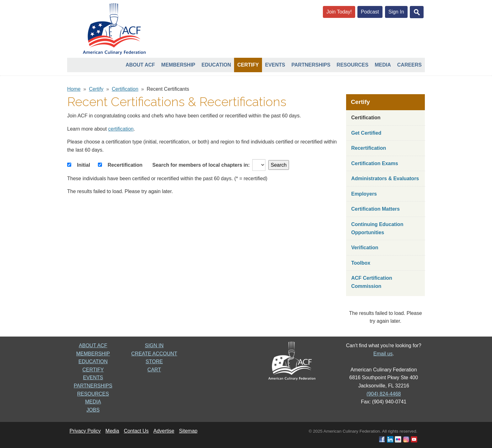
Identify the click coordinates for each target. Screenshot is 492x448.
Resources (353, 65)
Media (383, 65)
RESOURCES (93, 394)
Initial (83, 165)
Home (74, 89)
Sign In (396, 12)
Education (216, 65)
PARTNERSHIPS (93, 386)
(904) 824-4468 (384, 394)
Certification (125, 89)
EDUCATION (93, 362)
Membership (178, 65)
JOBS (93, 410)
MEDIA (93, 402)
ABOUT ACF (93, 345)
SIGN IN (154, 345)
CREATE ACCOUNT (154, 354)
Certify (248, 65)
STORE (154, 362)
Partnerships (311, 65)
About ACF (140, 65)
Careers (409, 65)
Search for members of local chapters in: (201, 165)
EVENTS (93, 378)
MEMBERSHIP (93, 354)
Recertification (125, 165)
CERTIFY (93, 370)
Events (275, 65)
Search (279, 165)
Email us (383, 354)
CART (154, 370)
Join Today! (339, 12)
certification (121, 129)
